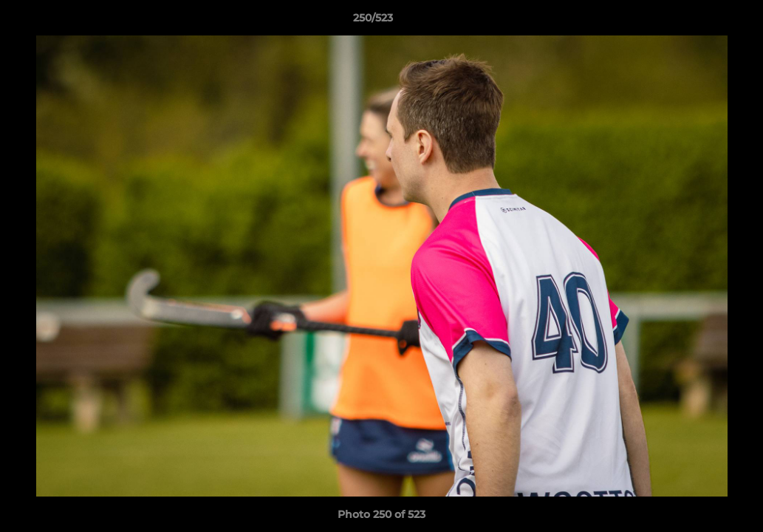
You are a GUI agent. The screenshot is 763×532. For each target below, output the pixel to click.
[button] (701, 21)
